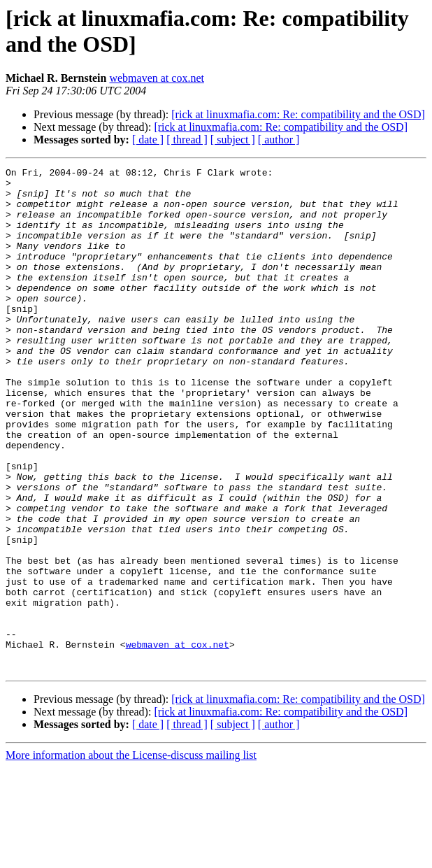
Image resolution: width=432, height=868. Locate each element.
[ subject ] (233, 140)
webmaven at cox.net (157, 78)
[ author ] (279, 140)
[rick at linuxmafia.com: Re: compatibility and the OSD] (298, 114)
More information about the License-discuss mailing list (131, 856)
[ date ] (148, 140)
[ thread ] (187, 140)
